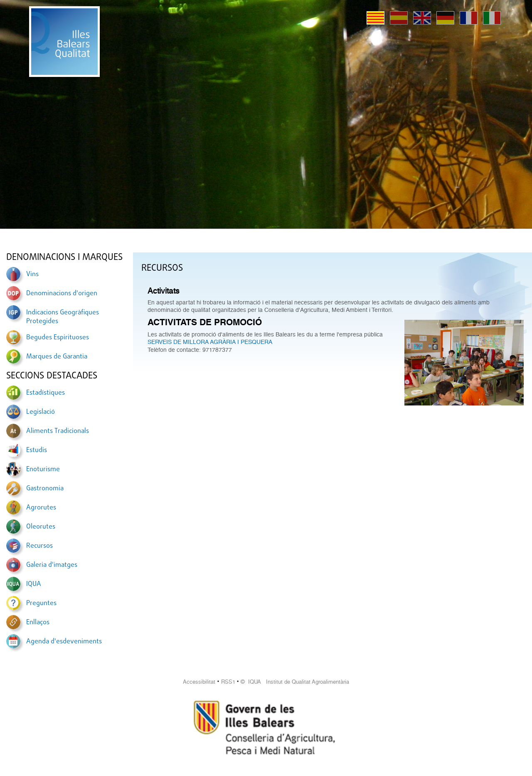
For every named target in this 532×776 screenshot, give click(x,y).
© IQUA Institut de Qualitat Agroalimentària (295, 682)
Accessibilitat (199, 682)
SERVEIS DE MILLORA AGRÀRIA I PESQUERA (210, 342)
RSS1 (228, 682)
